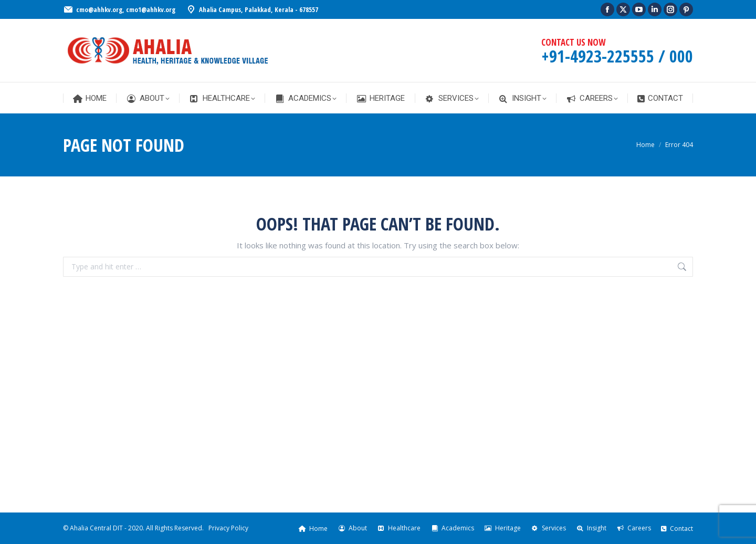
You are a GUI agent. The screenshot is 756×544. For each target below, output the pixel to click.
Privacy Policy (228, 528)
